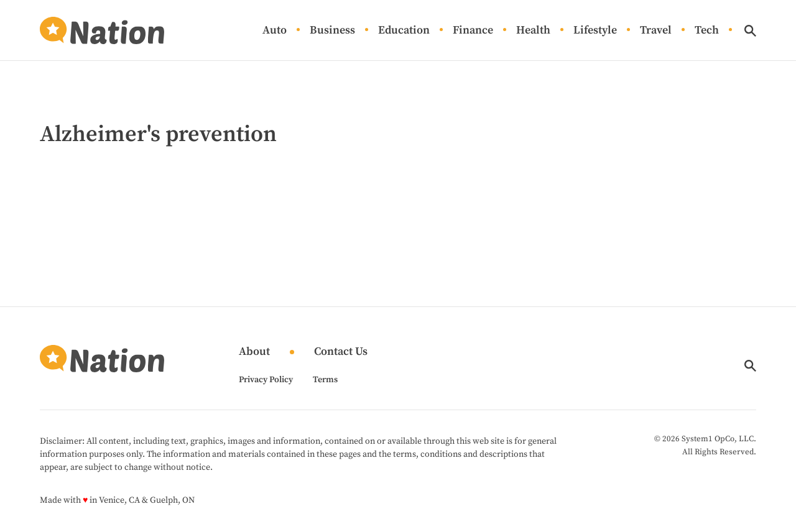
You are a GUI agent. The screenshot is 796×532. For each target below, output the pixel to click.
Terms (325, 380)
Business (332, 31)
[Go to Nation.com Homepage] (102, 30)
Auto (275, 31)
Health (533, 31)
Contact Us (341, 352)
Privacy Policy (266, 380)
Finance (473, 31)
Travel (656, 31)
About (254, 352)
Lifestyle (595, 31)
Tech (707, 31)
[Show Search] (750, 31)
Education (404, 31)
